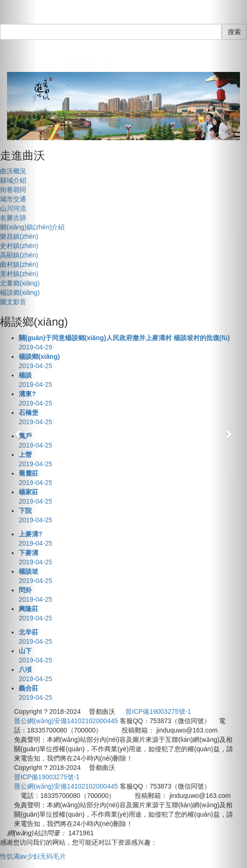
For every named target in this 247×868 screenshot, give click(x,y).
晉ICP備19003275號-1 (158, 711)
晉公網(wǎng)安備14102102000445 (66, 721)
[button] (18, 434)
